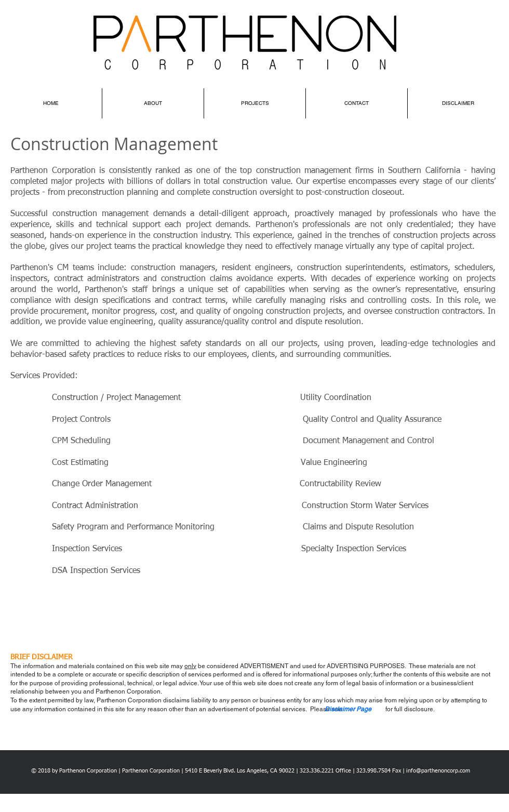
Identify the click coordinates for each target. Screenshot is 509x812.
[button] (348, 709)
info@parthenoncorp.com (438, 771)
